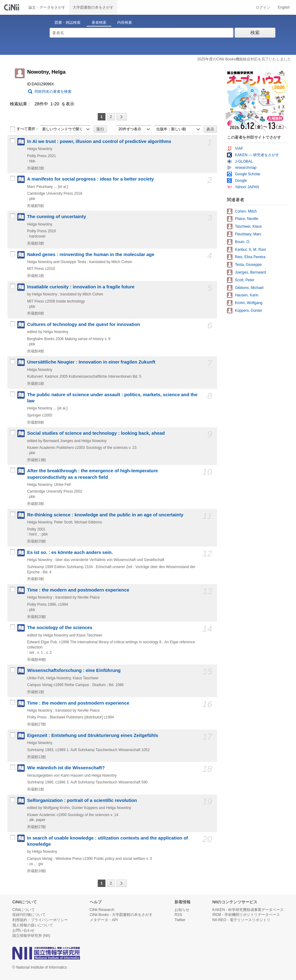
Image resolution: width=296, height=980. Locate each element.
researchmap (246, 168)
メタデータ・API (104, 920)
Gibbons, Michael (249, 288)
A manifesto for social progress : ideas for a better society (90, 179)
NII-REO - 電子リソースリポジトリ (241, 920)
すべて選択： (24, 129)
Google (241, 181)
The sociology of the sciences (60, 628)
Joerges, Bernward (251, 272)
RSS (178, 915)
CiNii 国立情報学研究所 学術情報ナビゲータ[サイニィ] (12, 7)
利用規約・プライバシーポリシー (40, 920)
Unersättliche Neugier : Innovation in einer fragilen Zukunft (91, 362)
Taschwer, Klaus (248, 226)
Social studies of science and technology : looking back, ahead (96, 433)
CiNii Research (102, 910)
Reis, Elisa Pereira (250, 257)
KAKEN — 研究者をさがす (257, 155)
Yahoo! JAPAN (247, 187)
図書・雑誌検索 (68, 22)
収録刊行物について (29, 915)
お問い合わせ (23, 930)
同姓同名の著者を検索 (53, 91)
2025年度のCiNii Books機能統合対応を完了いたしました (244, 59)
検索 (255, 33)
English (284, 7)
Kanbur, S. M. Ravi (250, 250)
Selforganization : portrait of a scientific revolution (82, 800)
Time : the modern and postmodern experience (78, 590)
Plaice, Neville (247, 219)
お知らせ (182, 910)
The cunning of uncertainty (57, 217)
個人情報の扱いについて (33, 925)
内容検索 (125, 22)
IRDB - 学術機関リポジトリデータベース (246, 915)
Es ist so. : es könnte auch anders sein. (70, 552)
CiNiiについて (24, 910)
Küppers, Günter (249, 311)
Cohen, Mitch (246, 211)
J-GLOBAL (244, 161)
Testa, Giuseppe (248, 265)
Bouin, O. (243, 242)
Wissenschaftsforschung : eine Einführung (74, 670)
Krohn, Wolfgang (249, 303)
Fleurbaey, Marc (248, 234)
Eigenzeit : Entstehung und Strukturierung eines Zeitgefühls (93, 735)
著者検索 (99, 22)
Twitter (180, 920)
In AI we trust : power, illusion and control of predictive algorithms (99, 141)
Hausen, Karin (247, 295)
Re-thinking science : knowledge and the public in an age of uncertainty (105, 515)
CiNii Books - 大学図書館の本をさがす (121, 915)
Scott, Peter (245, 280)
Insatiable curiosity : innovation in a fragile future (81, 287)
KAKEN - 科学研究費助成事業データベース (248, 910)
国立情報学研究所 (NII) (31, 936)
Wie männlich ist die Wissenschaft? (66, 768)
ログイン (263, 7)
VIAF (239, 148)
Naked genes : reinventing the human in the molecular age (91, 254)
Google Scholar (248, 174)
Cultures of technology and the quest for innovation (84, 324)
